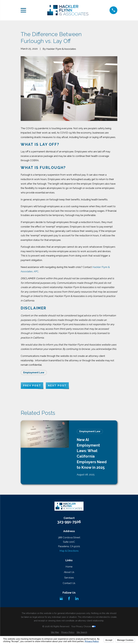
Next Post (57, 386)
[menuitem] (55, 632)
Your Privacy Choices (83, 626)
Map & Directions (69, 551)
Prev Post (32, 386)
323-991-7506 (69, 522)
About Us (69, 572)
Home (69, 567)
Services (69, 578)
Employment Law (34, 372)
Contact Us (69, 583)
